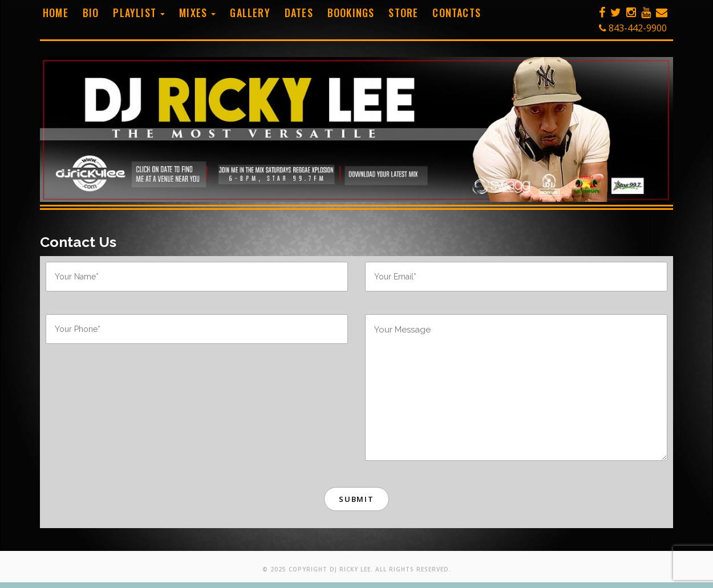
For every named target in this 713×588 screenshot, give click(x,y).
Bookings (351, 13)
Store (403, 13)
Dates (299, 13)
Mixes (197, 13)
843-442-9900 (633, 28)
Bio (91, 13)
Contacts (457, 13)
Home (56, 13)
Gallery (250, 13)
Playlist (139, 13)
